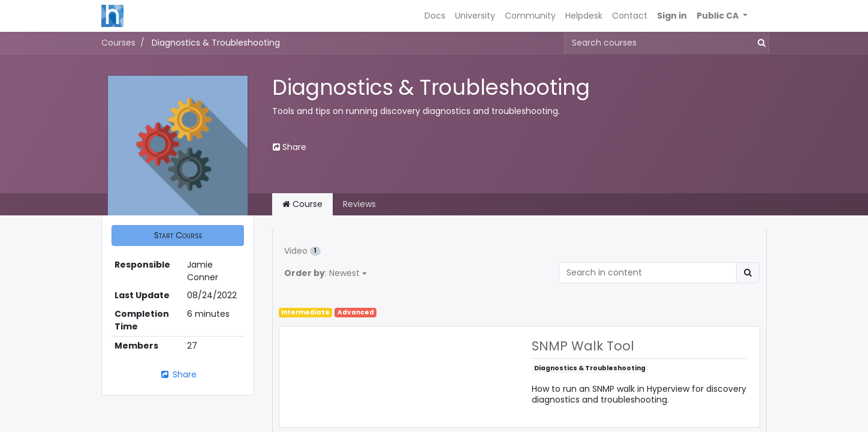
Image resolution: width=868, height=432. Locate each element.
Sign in (672, 16)
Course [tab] (302, 204)
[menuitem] (435, 16)
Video (302, 251)
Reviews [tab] (359, 204)
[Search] (748, 273)
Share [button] (290, 147)
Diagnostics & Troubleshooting (590, 369)
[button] (722, 16)
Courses (118, 43)
